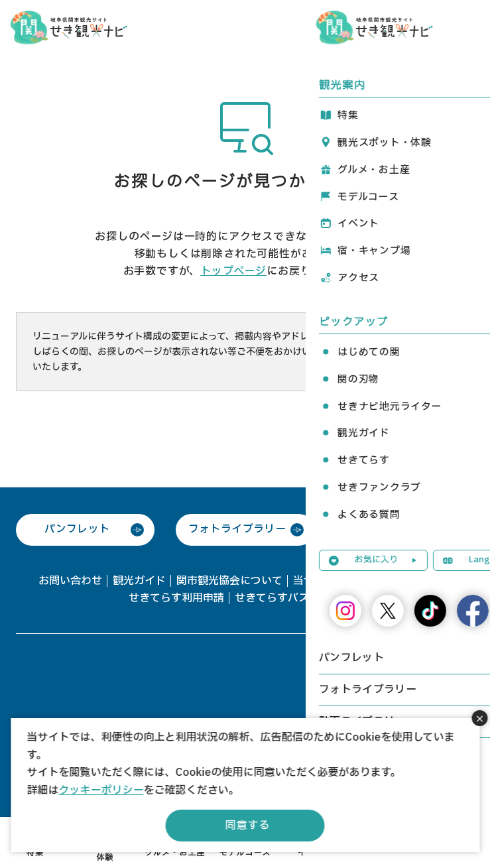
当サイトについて (336, 581)
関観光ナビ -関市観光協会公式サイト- (69, 27)
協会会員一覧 (420, 581)
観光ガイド (139, 581)
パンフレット (77, 529)
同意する (248, 826)
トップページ (233, 271)
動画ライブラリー (397, 529)
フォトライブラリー (237, 529)
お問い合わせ (70, 581)
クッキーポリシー (101, 790)
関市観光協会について (229, 581)
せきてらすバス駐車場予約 (298, 598)
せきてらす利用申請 (176, 598)
